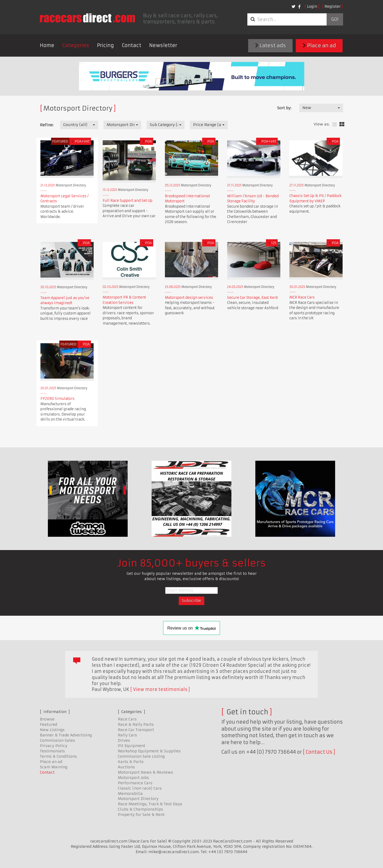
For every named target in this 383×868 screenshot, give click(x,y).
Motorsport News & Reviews (145, 772)
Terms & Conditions (58, 756)
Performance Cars (135, 783)
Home (47, 45)
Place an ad (319, 46)
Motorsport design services (189, 298)
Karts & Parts (131, 762)
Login (312, 6)
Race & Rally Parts (136, 724)
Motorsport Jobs (133, 778)
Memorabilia (130, 794)
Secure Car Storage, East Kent (253, 298)
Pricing (105, 45)
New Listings (52, 730)
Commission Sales (57, 740)
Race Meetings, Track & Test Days (150, 804)
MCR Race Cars (302, 297)
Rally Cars (127, 735)
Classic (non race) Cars (140, 788)
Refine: (47, 125)
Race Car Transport (136, 730)
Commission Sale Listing (141, 756)
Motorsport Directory (138, 799)
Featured (49, 724)
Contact (132, 45)
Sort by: (284, 108)
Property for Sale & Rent (141, 815)
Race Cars (127, 719)
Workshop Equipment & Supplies (149, 751)
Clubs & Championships (140, 809)
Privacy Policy (54, 746)
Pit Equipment (132, 746)
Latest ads (270, 46)
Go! (335, 19)
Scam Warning (54, 767)
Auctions (126, 767)
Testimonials (52, 751)
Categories (76, 45)
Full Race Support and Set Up (128, 201)
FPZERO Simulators (57, 399)
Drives (124, 740)
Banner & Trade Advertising (66, 735)
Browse (47, 719)
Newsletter (163, 45)
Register (333, 6)
